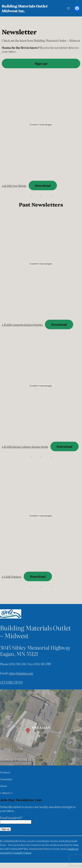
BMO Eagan (41, 727)
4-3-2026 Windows (12, 577)
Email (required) (11, 818)
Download (43, 185)
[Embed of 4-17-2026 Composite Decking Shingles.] (41, 264)
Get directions (11, 682)
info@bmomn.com (21, 673)
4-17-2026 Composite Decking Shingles (22, 325)
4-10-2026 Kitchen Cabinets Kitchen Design (25, 447)
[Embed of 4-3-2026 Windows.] (41, 516)
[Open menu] (68, 8)
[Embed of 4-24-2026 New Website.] (41, 125)
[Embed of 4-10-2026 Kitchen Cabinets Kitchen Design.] (41, 386)
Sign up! (41, 63)
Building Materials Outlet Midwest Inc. (25, 8)
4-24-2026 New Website (14, 186)
